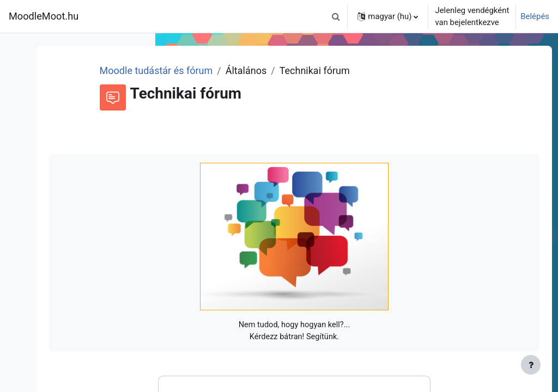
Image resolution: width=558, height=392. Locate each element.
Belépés (535, 16)
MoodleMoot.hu (44, 16)
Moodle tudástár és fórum (269, 71)
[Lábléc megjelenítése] (531, 365)
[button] (336, 16)
